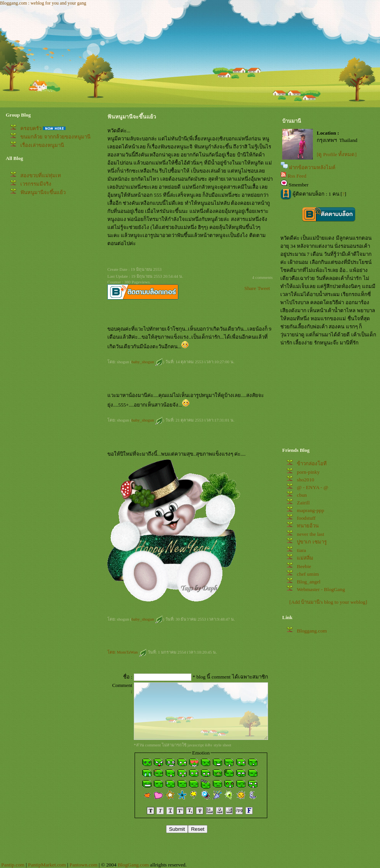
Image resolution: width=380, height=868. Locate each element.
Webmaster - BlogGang (321, 589)
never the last (310, 534)
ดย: (112, 652)
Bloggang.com (312, 631)
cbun (302, 495)
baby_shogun (147, 362)
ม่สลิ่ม (305, 558)
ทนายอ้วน (308, 526)
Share (250, 288)
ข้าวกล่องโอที (312, 464)
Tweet (264, 288)
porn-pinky (308, 472)
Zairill (303, 503)
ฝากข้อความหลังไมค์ (312, 167)
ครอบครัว (31, 128)
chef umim (308, 574)
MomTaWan (132, 652)
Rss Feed (297, 176)
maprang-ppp (310, 510)
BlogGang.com (133, 865)
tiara (301, 550)
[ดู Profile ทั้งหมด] (337, 154)
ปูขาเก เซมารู (312, 542)
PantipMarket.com (47, 865)
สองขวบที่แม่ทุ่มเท (41, 175)
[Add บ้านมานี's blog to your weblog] (328, 602)
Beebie (304, 566)
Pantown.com (83, 865)
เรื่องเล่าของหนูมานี (42, 145)
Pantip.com (13, 865)
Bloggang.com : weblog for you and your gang (43, 3)
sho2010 (305, 480)
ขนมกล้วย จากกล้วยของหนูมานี (55, 137)
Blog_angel (308, 582)
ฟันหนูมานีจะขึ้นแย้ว (43, 192)
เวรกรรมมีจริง (36, 184)
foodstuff (306, 518)
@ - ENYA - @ (313, 487)
